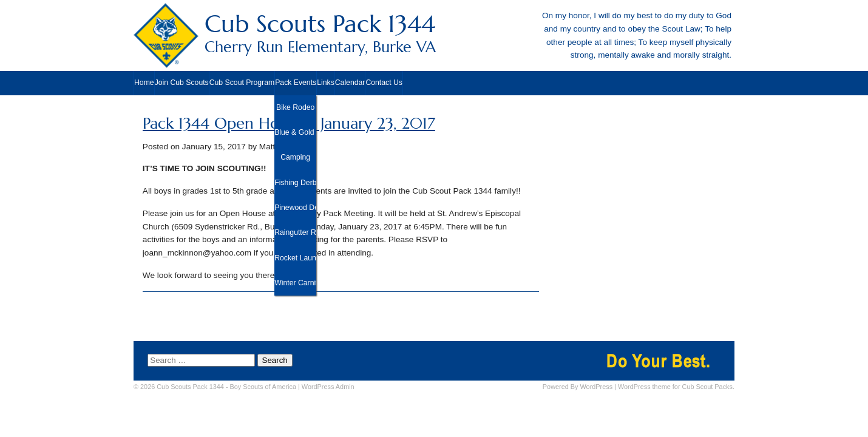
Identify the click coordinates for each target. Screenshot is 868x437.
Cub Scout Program (242, 83)
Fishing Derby (295, 183)
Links (326, 83)
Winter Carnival (295, 283)
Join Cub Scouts (182, 83)
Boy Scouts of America (263, 387)
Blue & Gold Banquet (295, 132)
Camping (295, 157)
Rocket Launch (295, 258)
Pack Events (296, 83)
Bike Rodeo (295, 107)
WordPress (597, 387)
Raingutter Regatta (295, 232)
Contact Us (384, 83)
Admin (328, 387)
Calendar (350, 83)
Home (144, 83)
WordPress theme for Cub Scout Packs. (676, 387)
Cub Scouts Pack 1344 (434, 33)
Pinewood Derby (295, 208)
